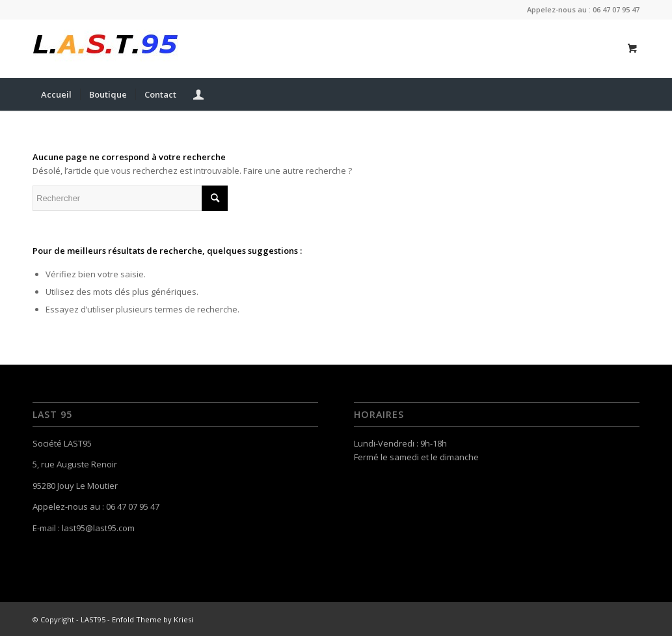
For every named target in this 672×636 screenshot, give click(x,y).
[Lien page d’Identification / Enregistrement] (198, 94)
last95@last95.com (98, 528)
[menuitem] (56, 94)
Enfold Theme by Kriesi (153, 619)
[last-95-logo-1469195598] (105, 49)
